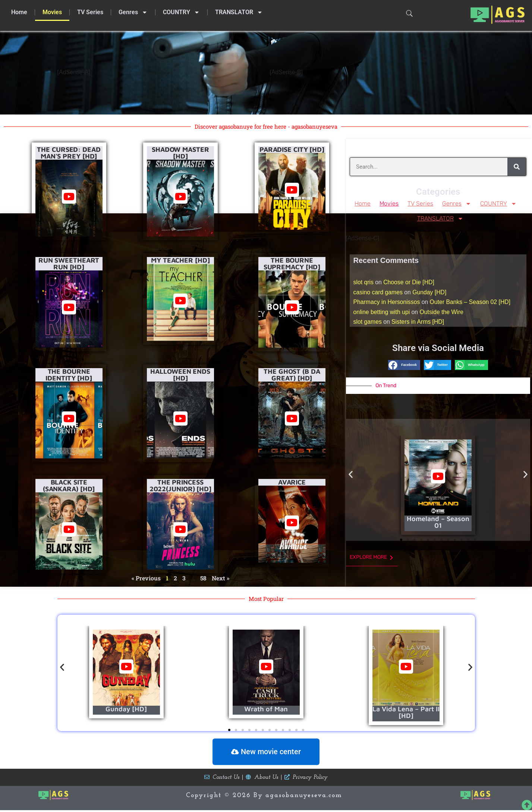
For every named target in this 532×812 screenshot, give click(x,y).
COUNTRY (181, 12)
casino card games (378, 293)
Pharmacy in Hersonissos (387, 303)
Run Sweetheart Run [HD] (69, 264)
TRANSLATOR (239, 12)
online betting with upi (382, 313)
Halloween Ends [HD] (180, 374)
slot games (368, 323)
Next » (221, 578)
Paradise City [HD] (292, 149)
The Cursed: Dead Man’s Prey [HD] (69, 152)
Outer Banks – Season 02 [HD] (472, 303)
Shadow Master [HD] (180, 152)
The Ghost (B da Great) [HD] (292, 374)
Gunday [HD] (431, 293)
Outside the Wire (443, 313)
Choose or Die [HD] (410, 283)
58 (203, 578)
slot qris (364, 283)
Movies (52, 12)
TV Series (90, 12)
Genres (133, 12)
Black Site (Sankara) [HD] (69, 485)
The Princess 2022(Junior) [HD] (180, 485)
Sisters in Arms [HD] (419, 323)
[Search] (517, 166)
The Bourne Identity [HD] (69, 374)
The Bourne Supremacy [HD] (292, 264)
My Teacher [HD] (180, 260)
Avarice (292, 482)
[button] (404, 367)
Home (19, 12)
